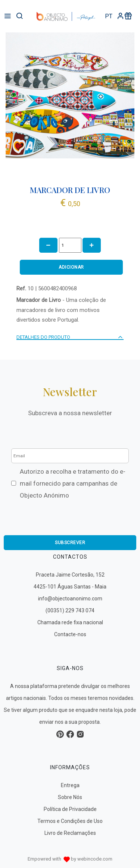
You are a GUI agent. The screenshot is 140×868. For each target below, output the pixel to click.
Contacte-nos (70, 634)
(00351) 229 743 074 (70, 610)
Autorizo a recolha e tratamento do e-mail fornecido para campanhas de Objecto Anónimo (73, 483)
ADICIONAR (71, 267)
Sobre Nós (70, 797)
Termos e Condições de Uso (70, 821)
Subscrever (70, 543)
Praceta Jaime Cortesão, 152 (70, 575)
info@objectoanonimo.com (70, 599)
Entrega (70, 785)
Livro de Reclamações (70, 833)
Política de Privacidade (70, 809)
